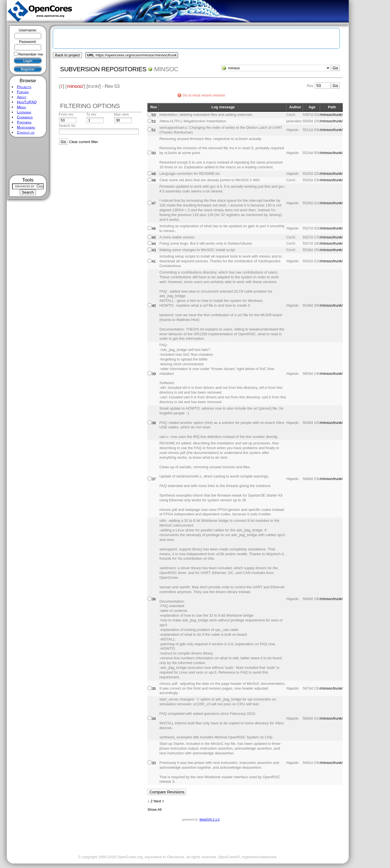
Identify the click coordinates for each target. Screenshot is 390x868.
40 (154, 306)
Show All (154, 810)
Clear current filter (84, 142)
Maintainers (26, 127)
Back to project (67, 55)
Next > (159, 801)
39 (154, 374)
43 (154, 250)
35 (154, 689)
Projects (24, 87)
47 (154, 203)
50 (154, 153)
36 (154, 599)
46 (154, 229)
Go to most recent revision (204, 95)
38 (154, 423)
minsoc (166, 69)
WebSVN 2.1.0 (209, 819)
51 (154, 130)
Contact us (26, 132)
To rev (91, 114)
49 (154, 174)
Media (21, 107)
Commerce (25, 117)
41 (154, 261)
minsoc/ (75, 86)
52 (154, 121)
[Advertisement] (28, 156)
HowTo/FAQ (27, 102)
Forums (23, 92)
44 (154, 244)
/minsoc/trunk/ (331, 115)
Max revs (121, 114)
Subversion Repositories (103, 69)
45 (154, 237)
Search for (67, 126)
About (22, 97)
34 (154, 719)
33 (154, 763)
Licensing (24, 112)
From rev (66, 114)
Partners (24, 122)
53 (154, 115)
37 (154, 479)
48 (154, 180)
